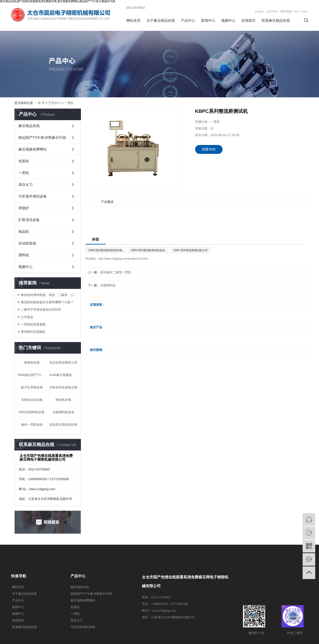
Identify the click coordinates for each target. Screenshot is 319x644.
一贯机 (69, 103)
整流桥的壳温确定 (33, 332)
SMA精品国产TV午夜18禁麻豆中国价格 (32, 375)
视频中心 (228, 21)
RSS (297, 11)
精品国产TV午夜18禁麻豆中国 (42, 138)
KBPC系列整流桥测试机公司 (191, 250)
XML (305, 11)
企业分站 (272, 11)
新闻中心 (208, 21)
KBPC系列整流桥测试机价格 (106, 250)
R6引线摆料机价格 (32, 412)
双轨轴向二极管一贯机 (116, 272)
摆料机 (24, 255)
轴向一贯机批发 (32, 425)
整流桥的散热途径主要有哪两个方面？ (47, 302)
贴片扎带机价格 (32, 387)
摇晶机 (24, 232)
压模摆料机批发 (63, 412)
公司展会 (27, 317)
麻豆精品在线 (29, 126)
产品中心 (188, 21)
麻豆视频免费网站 (33, 149)
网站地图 (286, 11)
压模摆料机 (108, 285)
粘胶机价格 (32, 362)
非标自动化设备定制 (63, 387)
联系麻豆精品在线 (276, 21)
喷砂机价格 (63, 400)
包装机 (24, 161)
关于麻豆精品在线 (161, 21)
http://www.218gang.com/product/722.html (123, 259)
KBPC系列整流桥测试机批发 (148, 250)
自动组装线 (27, 243)
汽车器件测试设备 (33, 196)
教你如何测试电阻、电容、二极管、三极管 (49, 295)
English (259, 11)
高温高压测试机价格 (63, 425)
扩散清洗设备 (29, 220)
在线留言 (249, 21)
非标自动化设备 (32, 400)
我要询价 (209, 149)
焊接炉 (24, 208)
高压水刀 (25, 185)
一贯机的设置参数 (33, 324)
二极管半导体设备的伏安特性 (41, 309)
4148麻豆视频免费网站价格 (64, 375)
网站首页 (133, 21)
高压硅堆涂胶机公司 (63, 362)
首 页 (41, 103)
